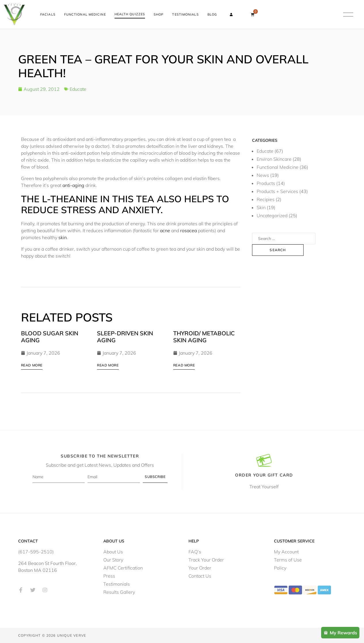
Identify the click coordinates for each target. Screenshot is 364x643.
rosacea (188, 230)
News (263, 175)
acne (165, 230)
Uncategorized (272, 215)
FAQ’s (195, 551)
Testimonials (185, 14)
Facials (48, 14)
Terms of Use (288, 559)
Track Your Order (206, 559)
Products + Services (277, 191)
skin (63, 237)
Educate (78, 89)
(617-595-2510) (36, 551)
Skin (261, 207)
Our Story (113, 559)
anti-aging (74, 185)
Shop (159, 14)
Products (266, 183)
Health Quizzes (130, 14)
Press (109, 576)
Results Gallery (119, 592)
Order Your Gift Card (264, 475)
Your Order (200, 568)
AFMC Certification (123, 568)
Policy (280, 568)
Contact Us (200, 576)
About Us (113, 551)
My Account (286, 551)
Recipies (266, 199)
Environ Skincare (274, 159)
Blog (212, 14)
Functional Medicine (85, 14)
